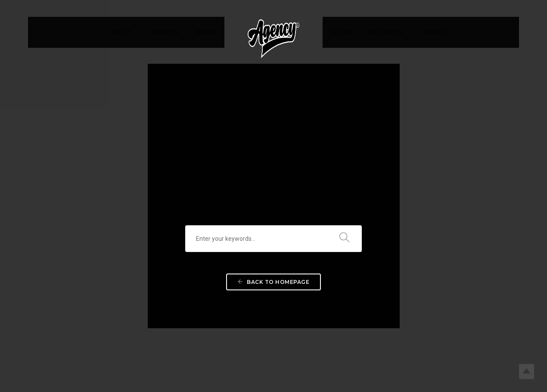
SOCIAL (342, 32)
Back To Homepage (273, 255)
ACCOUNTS (386, 32)
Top (527, 372)
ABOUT (121, 32)
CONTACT (434, 32)
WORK (206, 32)
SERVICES (164, 32)
